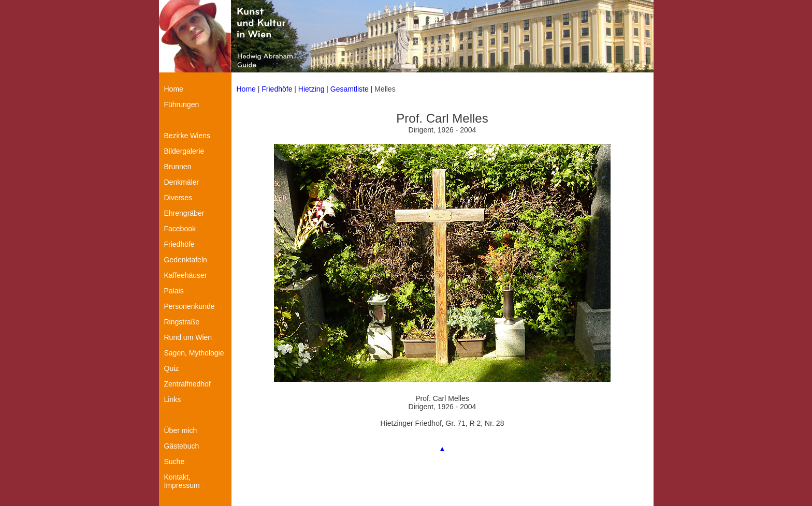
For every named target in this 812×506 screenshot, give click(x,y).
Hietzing (312, 89)
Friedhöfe (277, 89)
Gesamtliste (350, 89)
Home (246, 89)
